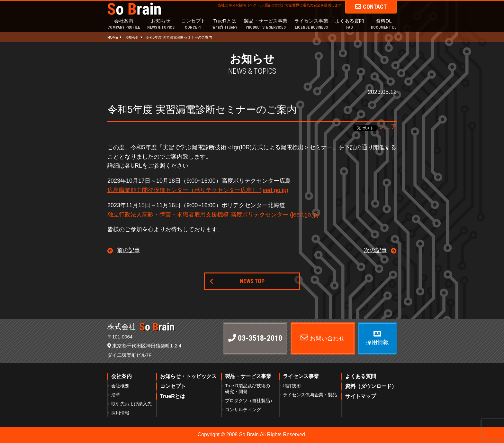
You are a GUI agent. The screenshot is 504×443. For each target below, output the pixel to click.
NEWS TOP (252, 281)
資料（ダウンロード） (371, 386)
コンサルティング (243, 410)
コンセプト (193, 24)
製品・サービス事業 (266, 24)
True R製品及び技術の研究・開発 (248, 389)
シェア (388, 126)
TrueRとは (225, 24)
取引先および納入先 (131, 404)
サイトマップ (361, 396)
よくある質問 (349, 24)
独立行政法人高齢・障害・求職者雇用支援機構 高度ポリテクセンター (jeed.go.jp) (213, 215)
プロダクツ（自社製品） (250, 401)
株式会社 (141, 327)
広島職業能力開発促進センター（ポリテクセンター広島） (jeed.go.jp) (198, 190)
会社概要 (120, 386)
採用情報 (120, 413)
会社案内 (124, 24)
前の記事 (129, 250)
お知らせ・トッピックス (188, 376)
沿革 (116, 395)
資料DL (384, 24)
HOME (113, 37)
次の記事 (375, 250)
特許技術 (292, 386)
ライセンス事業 (311, 24)
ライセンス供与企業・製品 (310, 395)
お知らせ (161, 24)
